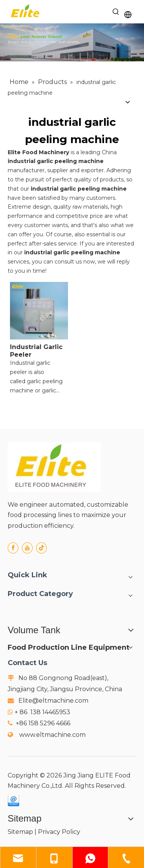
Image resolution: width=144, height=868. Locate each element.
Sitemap (20, 832)
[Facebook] (13, 548)
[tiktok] (41, 548)
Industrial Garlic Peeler (36, 351)
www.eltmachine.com (52, 735)
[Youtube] (27, 548)
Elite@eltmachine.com (53, 701)
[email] (13, 801)
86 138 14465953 (45, 712)
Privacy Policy (59, 832)
